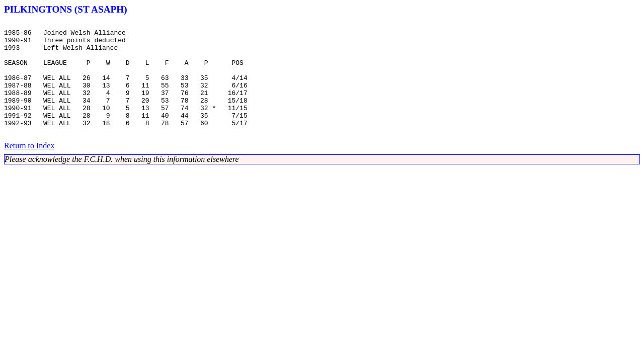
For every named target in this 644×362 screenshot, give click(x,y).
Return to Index (29, 168)
